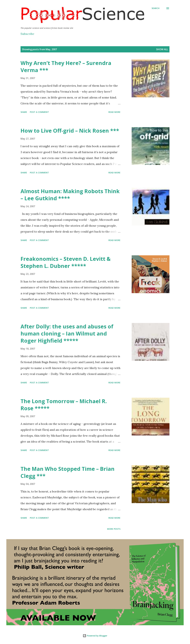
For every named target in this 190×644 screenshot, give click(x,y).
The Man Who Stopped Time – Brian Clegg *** (68, 472)
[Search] (156, 8)
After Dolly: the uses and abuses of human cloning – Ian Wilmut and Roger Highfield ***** (67, 334)
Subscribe (27, 34)
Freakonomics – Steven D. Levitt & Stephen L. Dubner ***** (66, 262)
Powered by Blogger (95, 636)
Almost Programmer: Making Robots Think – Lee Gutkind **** (70, 195)
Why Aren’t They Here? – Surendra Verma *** (66, 67)
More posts (114, 529)
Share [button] (24, 112)
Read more (114, 112)
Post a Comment (39, 112)
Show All (162, 49)
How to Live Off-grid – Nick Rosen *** (70, 131)
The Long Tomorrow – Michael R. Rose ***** (64, 405)
